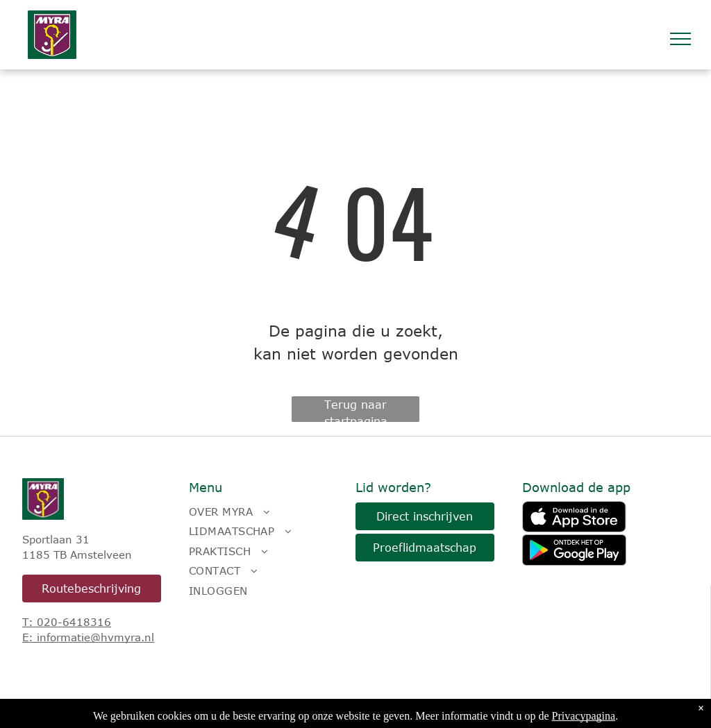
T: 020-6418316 (67, 622)
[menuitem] (265, 512)
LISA (210, 709)
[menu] (680, 39)
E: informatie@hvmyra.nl (88, 637)
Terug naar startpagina (356, 410)
